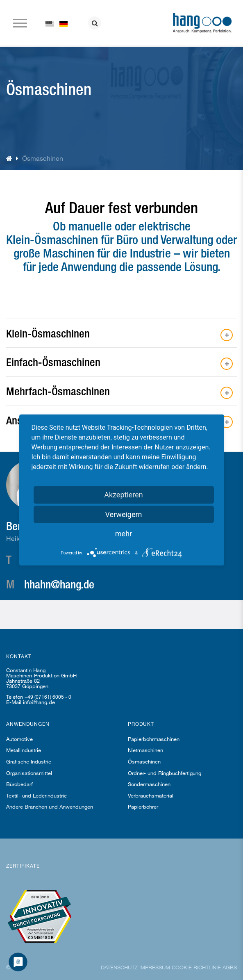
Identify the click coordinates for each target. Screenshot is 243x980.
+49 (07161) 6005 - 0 (48, 697)
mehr (124, 534)
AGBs (230, 967)
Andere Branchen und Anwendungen (50, 807)
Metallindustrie (24, 750)
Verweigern (123, 514)
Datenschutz (119, 967)
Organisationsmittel (29, 773)
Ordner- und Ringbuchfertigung (165, 773)
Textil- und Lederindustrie (36, 795)
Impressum (155, 967)
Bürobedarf (19, 784)
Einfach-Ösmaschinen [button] (53, 362)
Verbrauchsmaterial (151, 795)
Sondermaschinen (149, 784)
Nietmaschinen (145, 750)
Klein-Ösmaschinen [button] (48, 333)
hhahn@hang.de (59, 584)
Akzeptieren (124, 495)
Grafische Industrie (29, 761)
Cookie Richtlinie (196, 967)
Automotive (19, 739)
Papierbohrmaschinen (154, 739)
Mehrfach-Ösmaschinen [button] (58, 391)
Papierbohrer (143, 807)
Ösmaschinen (144, 761)
